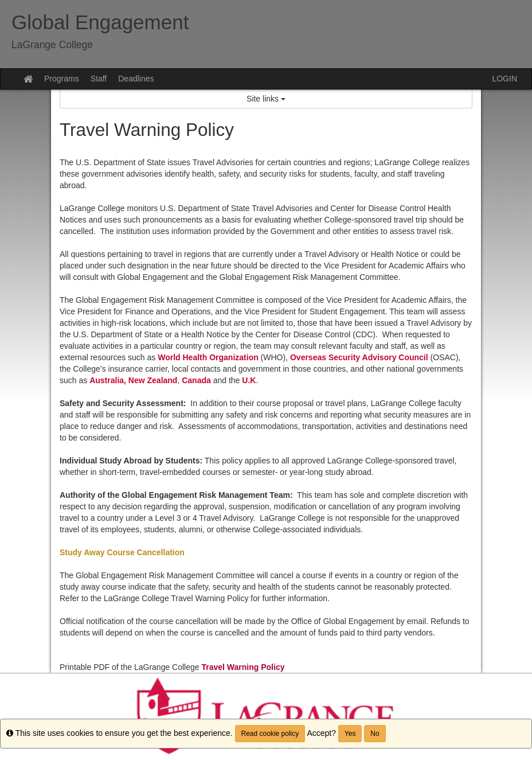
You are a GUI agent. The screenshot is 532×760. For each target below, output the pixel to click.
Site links (266, 99)
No (375, 734)
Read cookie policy (270, 734)
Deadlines (136, 79)
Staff (99, 79)
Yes (350, 734)
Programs (62, 79)
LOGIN (504, 79)
